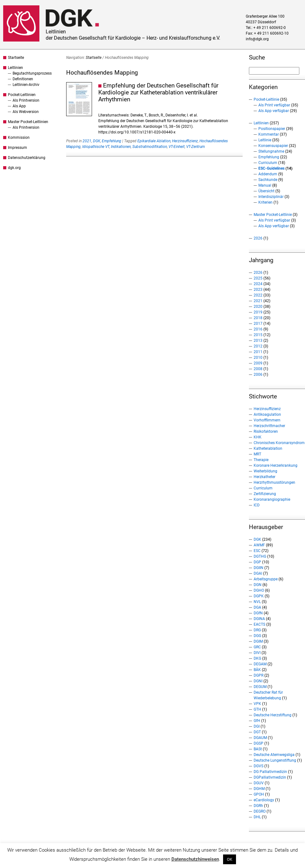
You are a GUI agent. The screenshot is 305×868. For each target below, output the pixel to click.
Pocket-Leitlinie (266, 99)
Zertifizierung (265, 494)
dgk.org (14, 168)
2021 (87, 141)
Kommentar (269, 134)
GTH (257, 709)
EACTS (259, 624)
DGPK (259, 596)
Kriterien (265, 202)
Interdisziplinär (271, 197)
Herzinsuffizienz (185, 141)
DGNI (258, 681)
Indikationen (121, 147)
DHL (257, 817)
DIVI (257, 653)
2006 (258, 375)
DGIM (258, 641)
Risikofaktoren (266, 431)
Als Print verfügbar (274, 105)
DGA (257, 607)
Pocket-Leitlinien (22, 95)
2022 (258, 295)
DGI (257, 726)
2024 (258, 284)
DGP (257, 562)
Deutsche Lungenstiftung (275, 760)
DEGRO (260, 811)
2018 (258, 318)
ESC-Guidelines (271, 168)
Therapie (261, 460)
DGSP (259, 743)
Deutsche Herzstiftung (273, 715)
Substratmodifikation (150, 147)
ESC (257, 551)
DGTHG (260, 556)
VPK (257, 704)
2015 (258, 335)
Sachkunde (268, 180)
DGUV (259, 783)
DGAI (258, 573)
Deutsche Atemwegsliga (274, 755)
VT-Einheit (177, 147)
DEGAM (260, 664)
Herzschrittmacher (269, 426)
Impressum (17, 148)
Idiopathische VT (96, 147)
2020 (258, 307)
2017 (258, 324)
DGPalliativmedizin (270, 777)
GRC (257, 647)
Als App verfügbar (274, 111)
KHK (258, 437)
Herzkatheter (265, 477)
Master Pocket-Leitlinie (273, 215)
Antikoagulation (267, 414)
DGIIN (259, 568)
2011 (258, 352)
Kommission (19, 138)
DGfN (258, 613)
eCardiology (264, 800)
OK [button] (230, 859)
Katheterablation (268, 448)
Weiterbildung (265, 471)
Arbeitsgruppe (266, 579)
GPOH (259, 794)
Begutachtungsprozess (32, 73)
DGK (97, 141)
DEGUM (260, 687)
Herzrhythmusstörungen (274, 482)
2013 (258, 341)
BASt (258, 749)
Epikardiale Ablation (154, 141)
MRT (257, 454)
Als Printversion (26, 100)
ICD (257, 505)
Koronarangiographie (272, 499)
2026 (258, 238)
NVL (257, 602)
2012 (258, 346)
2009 (258, 363)
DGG (257, 636)
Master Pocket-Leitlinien (28, 122)
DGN (258, 585)
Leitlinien (15, 68)
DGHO (259, 590)
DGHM (259, 789)
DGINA (259, 619)
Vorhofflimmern (267, 420)
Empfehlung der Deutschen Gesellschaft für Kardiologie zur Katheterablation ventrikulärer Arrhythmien (158, 92)
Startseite (16, 58)
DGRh (258, 806)
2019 (258, 312)
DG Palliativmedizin (270, 772)
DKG (257, 658)
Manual (265, 185)
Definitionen (23, 79)
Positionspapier (272, 129)
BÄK (257, 670)
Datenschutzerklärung (27, 158)
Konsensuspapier (273, 146)
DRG (257, 630)
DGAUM (260, 738)
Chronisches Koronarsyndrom (279, 443)
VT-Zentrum (196, 147)
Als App (19, 106)
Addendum (268, 174)
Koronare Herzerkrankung (276, 465)
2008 (258, 369)
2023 (258, 290)
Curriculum (268, 163)
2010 (258, 358)
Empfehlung (112, 141)
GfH (257, 721)
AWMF (259, 545)
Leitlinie (265, 140)
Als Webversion (26, 112)
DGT (257, 732)
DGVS (259, 766)
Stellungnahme (271, 151)
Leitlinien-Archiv (26, 85)
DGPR (259, 675)
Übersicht (266, 191)
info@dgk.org (257, 39)
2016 (258, 329)
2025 (258, 278)
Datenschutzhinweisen (195, 859)
